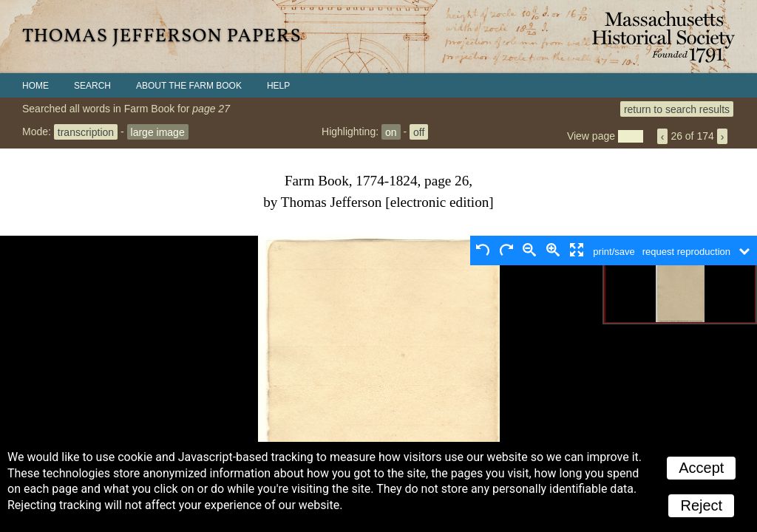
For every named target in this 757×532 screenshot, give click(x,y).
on (391, 132)
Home (35, 86)
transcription (86, 132)
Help (278, 86)
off (419, 132)
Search (92, 86)
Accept (701, 468)
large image (158, 132)
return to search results (677, 109)
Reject (701, 505)
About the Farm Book (189, 86)
